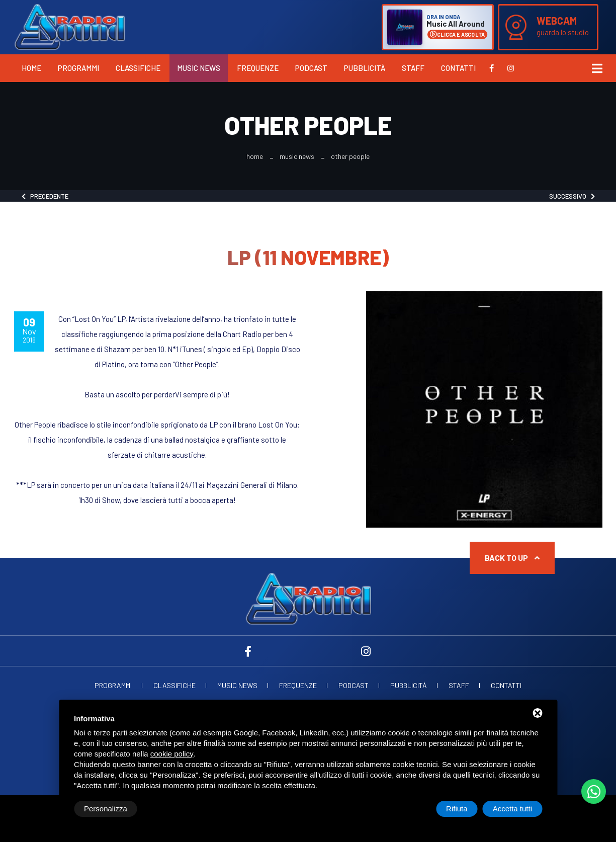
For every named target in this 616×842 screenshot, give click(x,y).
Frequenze (258, 68)
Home (31, 68)
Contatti (458, 68)
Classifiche (138, 68)
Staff (413, 68)
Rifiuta (457, 809)
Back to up (512, 558)
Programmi (78, 68)
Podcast (311, 68)
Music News (199, 68)
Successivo (572, 196)
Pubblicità (365, 68)
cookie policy (172, 754)
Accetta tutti (512, 809)
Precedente (45, 196)
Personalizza (106, 809)
